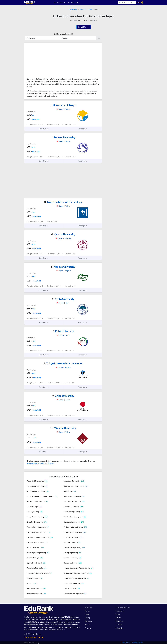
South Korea (120, 611)
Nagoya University (63, 267)
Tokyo (29, 463)
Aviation (83, 9)
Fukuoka (41, 463)
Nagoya (51, 463)
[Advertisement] (43, 61)
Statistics (44, 129)
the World (36, 119)
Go (99, 38)
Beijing (88, 618)
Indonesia (119, 628)
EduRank (94, 20)
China (118, 614)
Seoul (87, 614)
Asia (90, 9)
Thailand (119, 624)
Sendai (35, 463)
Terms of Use (125, 643)
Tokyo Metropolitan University (63, 363)
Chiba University (63, 396)
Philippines (119, 621)
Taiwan (118, 618)
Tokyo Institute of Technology (63, 202)
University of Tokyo (63, 105)
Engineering (73, 9)
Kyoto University (63, 299)
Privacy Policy (137, 643)
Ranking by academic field (63, 34)
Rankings (83, 129)
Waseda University (63, 428)
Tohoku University (63, 137)
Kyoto (87, 624)
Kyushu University (63, 234)
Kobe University (63, 331)
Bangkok (88, 621)
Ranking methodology (34, 637)
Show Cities (84, 27)
